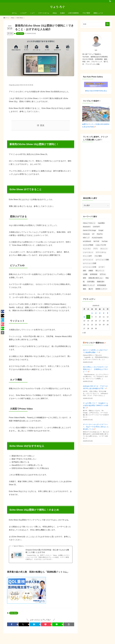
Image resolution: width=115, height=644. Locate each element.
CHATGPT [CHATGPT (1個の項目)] (96, 227)
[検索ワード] (96, 24)
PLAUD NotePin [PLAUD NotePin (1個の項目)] (97, 238)
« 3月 (84, 333)
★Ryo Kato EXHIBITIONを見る (96, 87)
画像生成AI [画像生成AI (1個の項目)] (101, 282)
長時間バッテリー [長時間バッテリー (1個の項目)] (101, 289)
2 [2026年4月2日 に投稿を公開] (96, 313)
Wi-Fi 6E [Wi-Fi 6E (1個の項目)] (96, 241)
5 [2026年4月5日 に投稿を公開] (108, 313)
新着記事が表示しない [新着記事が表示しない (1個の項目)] (96, 278)
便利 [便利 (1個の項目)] (85, 271)
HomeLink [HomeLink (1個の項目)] (86, 234)
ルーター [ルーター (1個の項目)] (102, 267)
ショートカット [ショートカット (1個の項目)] (88, 252)
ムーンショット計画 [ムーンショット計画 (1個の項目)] (90, 267)
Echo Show (20, 34)
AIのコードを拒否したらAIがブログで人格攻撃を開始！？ (95, 351)
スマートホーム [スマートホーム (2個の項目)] (101, 252)
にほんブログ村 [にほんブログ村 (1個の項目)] (101, 245)
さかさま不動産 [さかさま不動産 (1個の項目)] (88, 245)
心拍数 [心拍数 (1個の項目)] (85, 274)
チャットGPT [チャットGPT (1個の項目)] (87, 256)
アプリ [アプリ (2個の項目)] (96, 249)
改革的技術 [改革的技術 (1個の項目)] (94, 274)
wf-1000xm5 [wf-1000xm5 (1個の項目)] (87, 241)
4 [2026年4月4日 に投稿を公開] (104, 313)
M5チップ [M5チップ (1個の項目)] (86, 238)
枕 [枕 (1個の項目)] (84, 282)
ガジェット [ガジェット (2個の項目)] (104, 249)
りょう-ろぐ (57, 7)
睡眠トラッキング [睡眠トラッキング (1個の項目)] (89, 285)
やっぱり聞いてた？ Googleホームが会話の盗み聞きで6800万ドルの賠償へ (96, 405)
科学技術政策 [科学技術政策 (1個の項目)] (102, 285)
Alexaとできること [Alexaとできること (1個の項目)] (89, 223)
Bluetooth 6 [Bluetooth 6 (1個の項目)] (87, 227)
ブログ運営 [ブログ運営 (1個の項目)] (98, 256)
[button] (13, 624)
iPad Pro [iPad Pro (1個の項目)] (100, 234)
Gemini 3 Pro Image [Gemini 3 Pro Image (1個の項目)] (89, 230)
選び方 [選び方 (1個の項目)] (91, 289)
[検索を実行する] (107, 24)
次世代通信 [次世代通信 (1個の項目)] (91, 282)
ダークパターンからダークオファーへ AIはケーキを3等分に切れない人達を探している (96, 427)
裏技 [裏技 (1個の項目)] (85, 289)
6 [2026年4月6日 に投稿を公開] (84, 317)
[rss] (110, 1)
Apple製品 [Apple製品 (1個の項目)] (101, 223)
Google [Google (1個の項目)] (101, 230)
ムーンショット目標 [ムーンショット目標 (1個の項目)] (90, 263)
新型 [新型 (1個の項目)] (85, 278)
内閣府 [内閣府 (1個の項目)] (91, 271)
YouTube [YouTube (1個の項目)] (105, 241)
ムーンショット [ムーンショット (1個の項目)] (88, 260)
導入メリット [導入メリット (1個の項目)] (100, 271)
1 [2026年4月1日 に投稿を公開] (92, 313)
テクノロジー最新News (95, 343)
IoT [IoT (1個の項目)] (93, 234)
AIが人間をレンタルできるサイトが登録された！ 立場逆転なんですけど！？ (95, 369)
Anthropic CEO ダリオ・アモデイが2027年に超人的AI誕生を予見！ (95, 387)
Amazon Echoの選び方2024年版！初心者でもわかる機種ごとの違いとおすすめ (47, 551)
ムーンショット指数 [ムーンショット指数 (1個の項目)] (102, 260)
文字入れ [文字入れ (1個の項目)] (103, 274)
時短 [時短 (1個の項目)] (107, 278)
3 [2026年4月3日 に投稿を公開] (100, 313)
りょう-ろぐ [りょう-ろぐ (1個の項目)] (87, 249)
